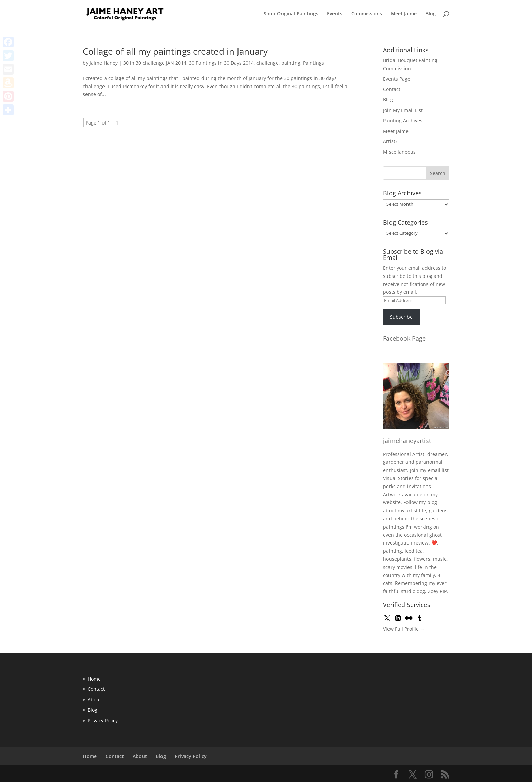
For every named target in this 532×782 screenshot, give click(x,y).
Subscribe (401, 317)
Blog (431, 14)
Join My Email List (403, 110)
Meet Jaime (404, 14)
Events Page (397, 79)
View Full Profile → (404, 629)
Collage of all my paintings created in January (175, 51)
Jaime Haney (104, 63)
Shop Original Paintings (291, 14)
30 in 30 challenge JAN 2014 (155, 63)
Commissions (367, 14)
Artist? (390, 141)
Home (94, 679)
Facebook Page (404, 338)
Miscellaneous (399, 152)
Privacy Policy (103, 720)
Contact (392, 89)
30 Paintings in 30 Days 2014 (221, 63)
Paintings (313, 63)
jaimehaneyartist (407, 441)
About (94, 699)
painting (291, 63)
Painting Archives (403, 121)
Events (335, 14)
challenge (268, 63)
